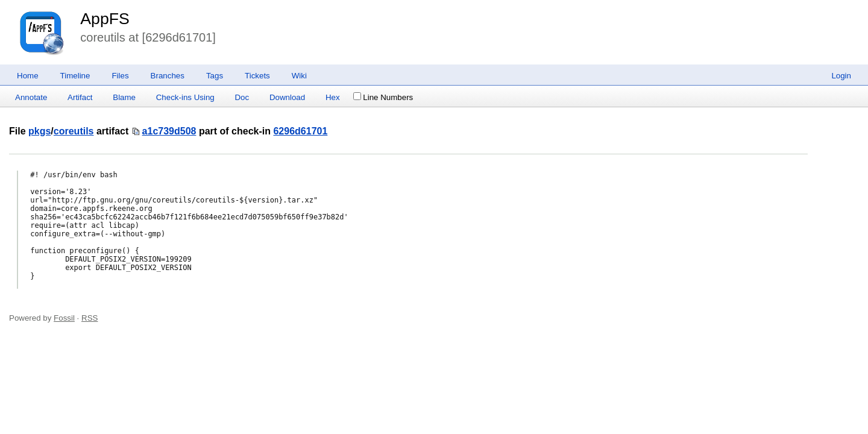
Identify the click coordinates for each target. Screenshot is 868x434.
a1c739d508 (169, 131)
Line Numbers (383, 97)
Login (841, 76)
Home (28, 76)
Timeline (75, 76)
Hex (333, 97)
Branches (168, 76)
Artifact (80, 97)
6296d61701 (300, 131)
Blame (124, 97)
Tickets (257, 76)
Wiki (299, 76)
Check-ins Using (185, 97)
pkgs (39, 131)
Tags (215, 76)
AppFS (105, 19)
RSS (90, 318)
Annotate (31, 97)
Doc (242, 97)
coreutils (74, 131)
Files (120, 76)
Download (287, 97)
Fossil (64, 318)
